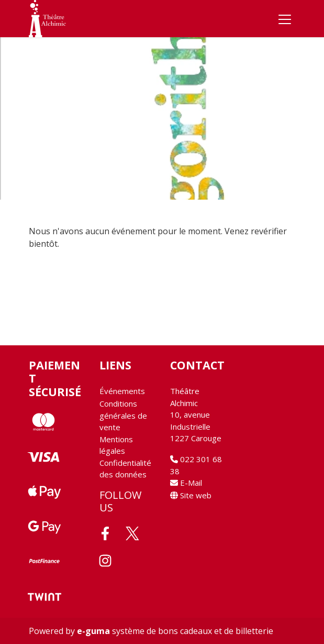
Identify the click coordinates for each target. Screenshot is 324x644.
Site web (191, 495)
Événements (122, 391)
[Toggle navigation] (285, 19)
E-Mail (186, 483)
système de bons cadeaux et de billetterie (175, 631)
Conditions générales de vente (123, 415)
